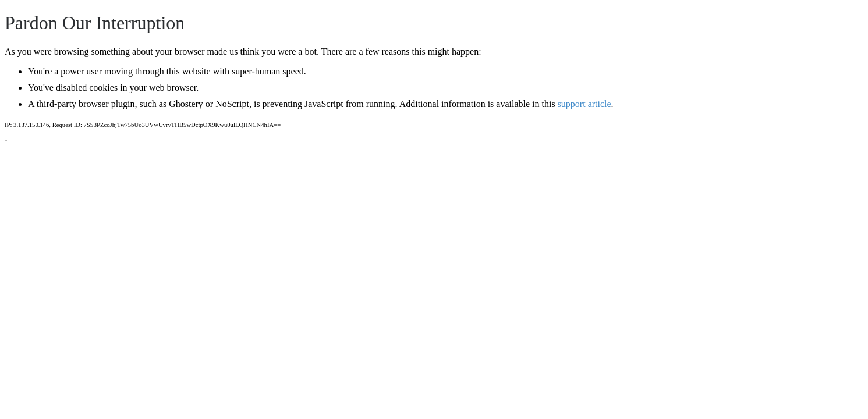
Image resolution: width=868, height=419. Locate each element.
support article (584, 104)
